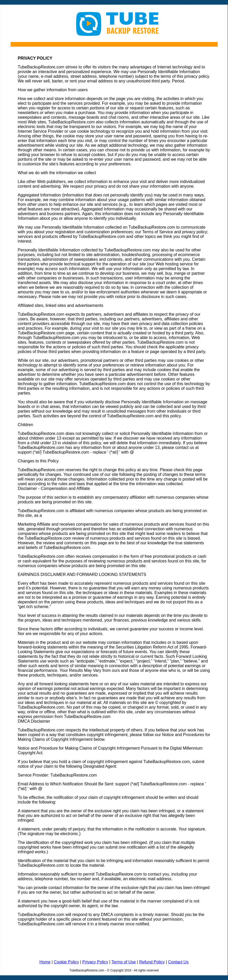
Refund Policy (152, 962)
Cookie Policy (66, 962)
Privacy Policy (95, 962)
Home (45, 962)
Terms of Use (123, 962)
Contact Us (178, 962)
